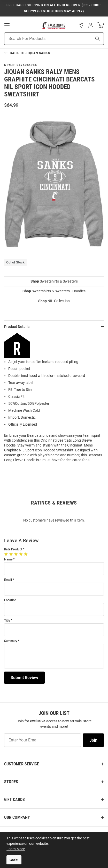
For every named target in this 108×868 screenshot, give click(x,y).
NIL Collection (54, 301)
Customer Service (22, 764)
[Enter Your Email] (43, 740)
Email (8, 580)
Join (93, 740)
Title (7, 621)
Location (10, 600)
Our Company (17, 817)
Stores (11, 782)
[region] (54, 400)
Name (8, 560)
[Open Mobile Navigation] (7, 25)
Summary (11, 641)
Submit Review (24, 678)
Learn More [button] (16, 849)
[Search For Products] (41, 39)
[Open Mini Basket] (101, 25)
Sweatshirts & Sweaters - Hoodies (54, 291)
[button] (81, 25)
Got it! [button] (14, 860)
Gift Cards (14, 800)
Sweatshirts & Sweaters (54, 281)
